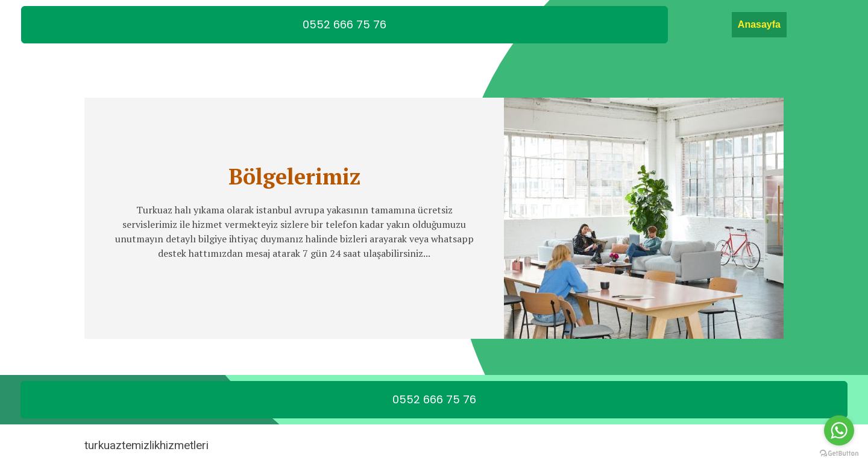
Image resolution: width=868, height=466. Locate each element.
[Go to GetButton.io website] (839, 454)
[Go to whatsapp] (839, 430)
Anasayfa (759, 24)
